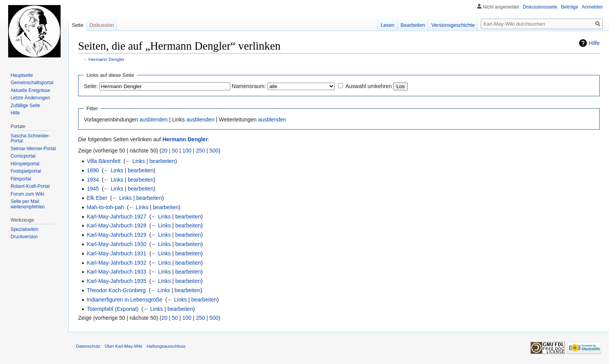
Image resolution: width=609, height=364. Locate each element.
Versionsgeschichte (453, 25)
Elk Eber (97, 198)
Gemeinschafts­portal (32, 83)
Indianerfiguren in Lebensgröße (124, 300)
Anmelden (592, 7)
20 (165, 151)
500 (214, 151)
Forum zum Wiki (27, 194)
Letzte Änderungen (30, 98)
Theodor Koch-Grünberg (116, 290)
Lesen (387, 25)
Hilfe (594, 43)
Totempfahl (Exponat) (112, 309)
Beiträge (570, 7)
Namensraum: (249, 86)
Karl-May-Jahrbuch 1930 (116, 244)
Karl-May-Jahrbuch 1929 (116, 235)
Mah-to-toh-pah (105, 207)
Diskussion (102, 25)
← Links (135, 161)
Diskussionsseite (540, 7)
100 (187, 151)
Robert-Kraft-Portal (30, 186)
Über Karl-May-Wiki (123, 346)
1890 (93, 170)
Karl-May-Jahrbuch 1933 (116, 272)
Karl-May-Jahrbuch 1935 (116, 281)
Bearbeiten (413, 25)
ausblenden (153, 120)
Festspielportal (26, 171)
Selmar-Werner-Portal (33, 149)
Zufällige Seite (25, 106)
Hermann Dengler (107, 59)
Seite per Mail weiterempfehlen (28, 204)
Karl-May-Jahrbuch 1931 (116, 253)
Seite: (91, 86)
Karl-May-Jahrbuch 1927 (116, 217)
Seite (78, 25)
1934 (93, 180)
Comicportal (23, 156)
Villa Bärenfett (104, 161)
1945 (93, 189)
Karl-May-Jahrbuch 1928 (116, 225)
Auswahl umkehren (368, 86)
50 (175, 151)
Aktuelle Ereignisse (30, 90)
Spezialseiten (24, 229)
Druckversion (24, 237)
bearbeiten (162, 161)
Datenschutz (88, 346)
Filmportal (21, 179)
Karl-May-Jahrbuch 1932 (116, 263)
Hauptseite (22, 75)
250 (200, 151)
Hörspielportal (25, 164)
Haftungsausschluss (166, 346)
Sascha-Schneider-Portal (30, 139)
